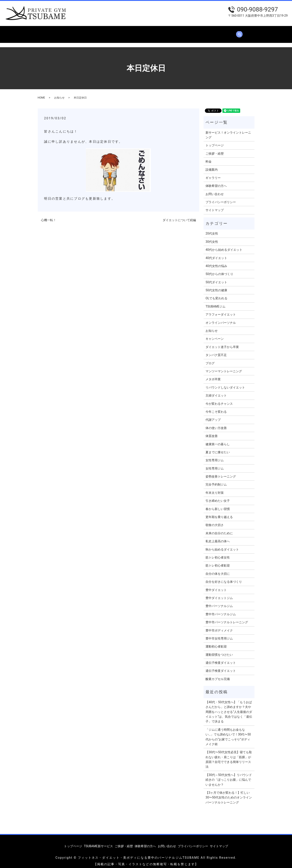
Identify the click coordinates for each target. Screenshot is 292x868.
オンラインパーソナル (221, 319)
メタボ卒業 (213, 375)
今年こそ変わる (216, 408)
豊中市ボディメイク (219, 626)
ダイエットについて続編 (179, 216)
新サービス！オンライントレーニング (228, 131)
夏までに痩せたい (218, 448)
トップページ (54, 32)
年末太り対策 (215, 489)
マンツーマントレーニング (224, 367)
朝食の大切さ (215, 521)
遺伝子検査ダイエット (221, 659)
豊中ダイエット (216, 586)
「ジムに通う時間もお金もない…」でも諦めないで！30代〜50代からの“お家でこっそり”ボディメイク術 (228, 733)
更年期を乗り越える (219, 513)
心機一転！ (49, 216)
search (250, 32)
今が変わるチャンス (219, 400)
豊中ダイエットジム (219, 594)
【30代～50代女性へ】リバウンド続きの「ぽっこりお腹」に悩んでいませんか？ (229, 776)
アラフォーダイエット (221, 310)
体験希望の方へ (203, 32)
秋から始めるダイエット (222, 545)
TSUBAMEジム (215, 302)
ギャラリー (177, 32)
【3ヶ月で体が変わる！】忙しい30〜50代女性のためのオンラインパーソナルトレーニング (229, 793)
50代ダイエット (216, 278)
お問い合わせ (231, 32)
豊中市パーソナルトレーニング (227, 618)
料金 (138, 32)
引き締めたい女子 (218, 497)
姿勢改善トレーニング (221, 472)
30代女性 (212, 238)
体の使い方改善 (216, 424)
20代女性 (212, 229)
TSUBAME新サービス (86, 32)
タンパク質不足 (216, 351)
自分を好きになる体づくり (224, 578)
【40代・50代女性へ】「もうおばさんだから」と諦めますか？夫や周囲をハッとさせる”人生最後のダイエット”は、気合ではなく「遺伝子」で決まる (229, 708)
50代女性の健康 (216, 286)
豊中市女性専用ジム (219, 634)
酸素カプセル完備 (218, 675)
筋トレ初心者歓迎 (218, 561)
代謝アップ (213, 416)
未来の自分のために (219, 529)
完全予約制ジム (216, 480)
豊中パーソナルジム (219, 602)
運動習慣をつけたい (219, 651)
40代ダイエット (216, 254)
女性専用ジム (215, 456)
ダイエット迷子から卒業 (222, 343)
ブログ (210, 359)
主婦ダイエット (216, 391)
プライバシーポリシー (221, 198)
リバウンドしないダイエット (225, 383)
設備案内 (155, 32)
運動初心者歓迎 (216, 642)
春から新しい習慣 (218, 505)
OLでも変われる (216, 294)
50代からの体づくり (219, 270)
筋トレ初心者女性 (218, 553)
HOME (41, 94)
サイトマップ (215, 206)
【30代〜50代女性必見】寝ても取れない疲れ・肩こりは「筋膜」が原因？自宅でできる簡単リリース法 (229, 755)
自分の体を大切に (218, 570)
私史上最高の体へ (218, 537)
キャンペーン (215, 335)
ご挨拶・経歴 (118, 32)
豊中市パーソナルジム (221, 610)
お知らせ (59, 94)
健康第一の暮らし (218, 440)
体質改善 (212, 432)
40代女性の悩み (216, 262)
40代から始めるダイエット (224, 246)
